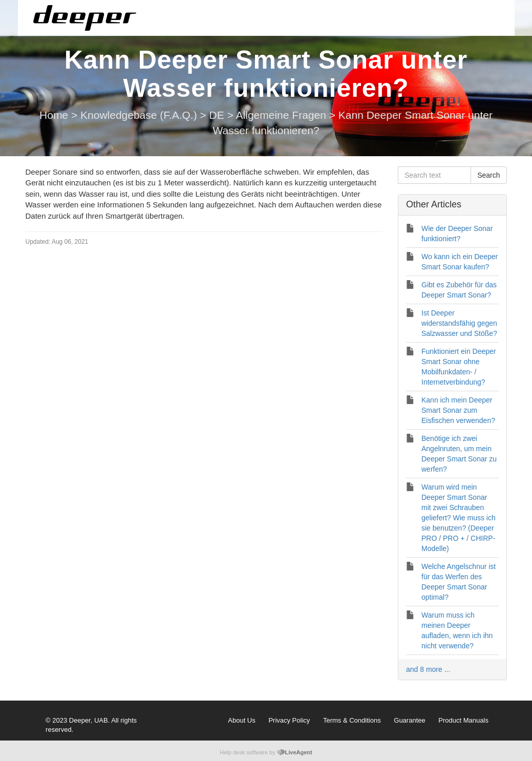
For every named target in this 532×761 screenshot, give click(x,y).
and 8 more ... (428, 669)
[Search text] (434, 175)
